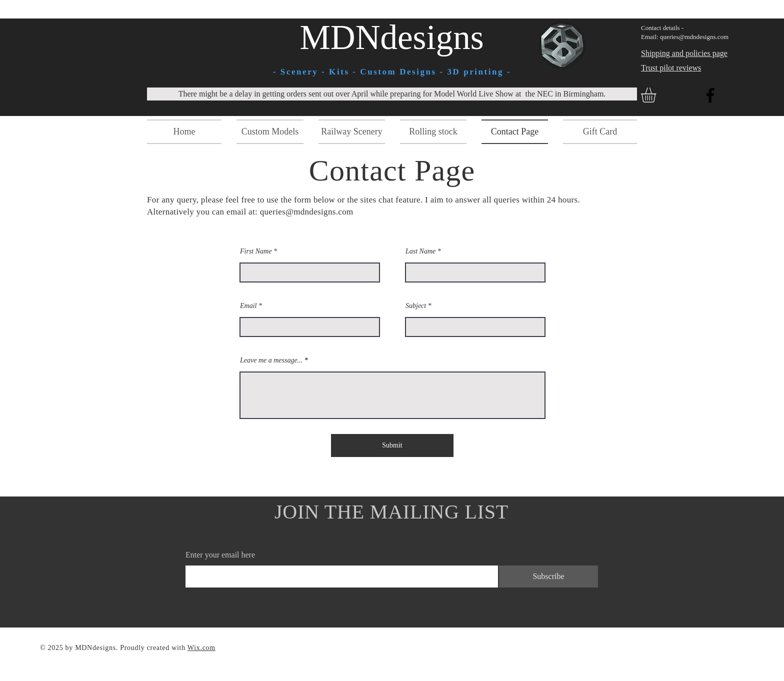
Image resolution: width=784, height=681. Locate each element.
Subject (416, 306)
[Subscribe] (548, 576)
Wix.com (201, 648)
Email (248, 306)
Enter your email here (220, 555)
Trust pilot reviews (671, 68)
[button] (657, 95)
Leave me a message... (271, 360)
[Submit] (392, 445)
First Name (256, 251)
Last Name (420, 251)
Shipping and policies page (684, 53)
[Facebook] (710, 95)
